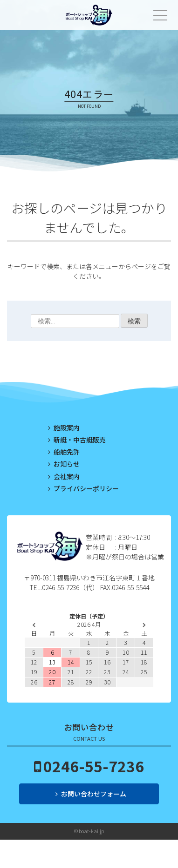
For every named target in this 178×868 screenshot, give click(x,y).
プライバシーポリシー (86, 488)
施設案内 (67, 427)
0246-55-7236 (94, 766)
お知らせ (67, 464)
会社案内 (67, 476)
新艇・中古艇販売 (80, 440)
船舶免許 (67, 452)
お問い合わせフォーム (94, 794)
